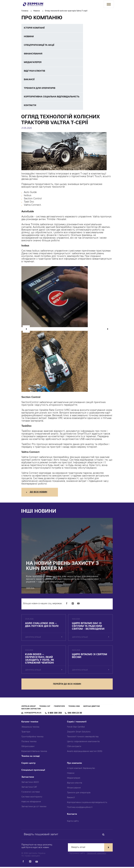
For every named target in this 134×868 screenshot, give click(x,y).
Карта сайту (73, 822)
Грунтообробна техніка (32, 738)
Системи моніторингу (32, 798)
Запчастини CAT (29, 788)
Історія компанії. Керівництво (81, 769)
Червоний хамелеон (97, 854)
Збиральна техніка (30, 728)
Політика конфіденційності (80, 808)
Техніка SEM (74, 708)
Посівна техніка (29, 743)
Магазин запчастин (31, 710)
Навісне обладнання (31, 803)
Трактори (26, 733)
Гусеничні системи (31, 793)
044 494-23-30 (75, 714)
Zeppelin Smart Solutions (79, 733)
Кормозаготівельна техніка (34, 752)
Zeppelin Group (29, 708)
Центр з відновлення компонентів (83, 743)
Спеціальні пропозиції (33, 771)
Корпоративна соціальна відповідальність (87, 804)
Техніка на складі (31, 757)
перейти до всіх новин (67, 685)
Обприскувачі (28, 748)
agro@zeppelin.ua (33, 714)
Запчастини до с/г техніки (34, 808)
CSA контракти (74, 748)
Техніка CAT (45, 708)
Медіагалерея (74, 779)
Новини (37, 11)
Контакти (72, 815)
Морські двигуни (92, 708)
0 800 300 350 (55, 714)
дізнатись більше (33, 638)
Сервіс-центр (28, 764)
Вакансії (71, 799)
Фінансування (74, 789)
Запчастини (28, 778)
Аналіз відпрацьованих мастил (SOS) (85, 752)
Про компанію (74, 764)
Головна (25, 11)
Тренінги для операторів (79, 794)
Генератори (59, 708)
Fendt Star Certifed (76, 728)
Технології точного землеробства (83, 738)
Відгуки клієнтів (75, 784)
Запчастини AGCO (30, 783)
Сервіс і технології (77, 723)
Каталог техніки (30, 723)
